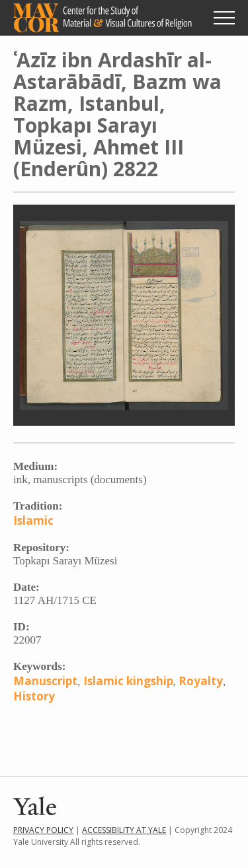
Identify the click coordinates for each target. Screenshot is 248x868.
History (34, 696)
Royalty (201, 681)
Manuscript (45, 681)
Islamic (33, 520)
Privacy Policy (43, 830)
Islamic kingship (128, 681)
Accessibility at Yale (124, 830)
